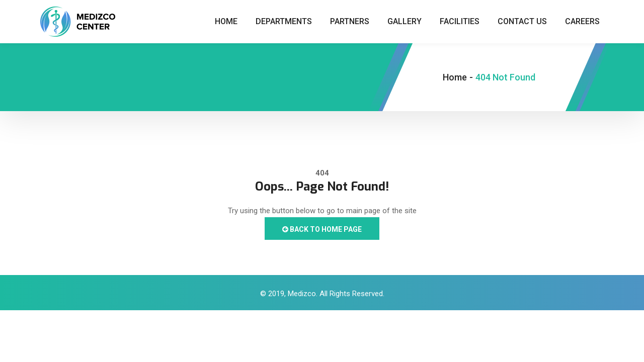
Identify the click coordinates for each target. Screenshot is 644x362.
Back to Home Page (322, 229)
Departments (284, 21)
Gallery (405, 21)
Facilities (460, 21)
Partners (350, 21)
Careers (582, 21)
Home (226, 21)
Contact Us (522, 21)
